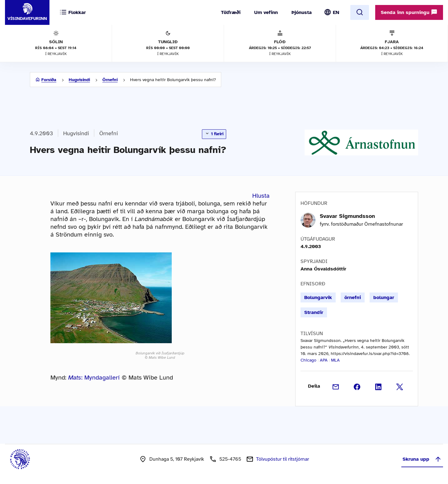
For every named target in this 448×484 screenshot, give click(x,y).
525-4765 (230, 459)
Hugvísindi (79, 80)
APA (324, 360)
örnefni (353, 297)
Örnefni (110, 80)
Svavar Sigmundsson (347, 216)
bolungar (384, 297)
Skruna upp (422, 459)
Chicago (308, 360)
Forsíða (49, 80)
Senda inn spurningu (409, 12)
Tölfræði (231, 12)
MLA (335, 360)
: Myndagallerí (94, 378)
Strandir (314, 312)
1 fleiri (214, 134)
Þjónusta (302, 12)
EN (336, 12)
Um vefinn (266, 12)
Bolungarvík (318, 297)
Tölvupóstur (282, 459)
